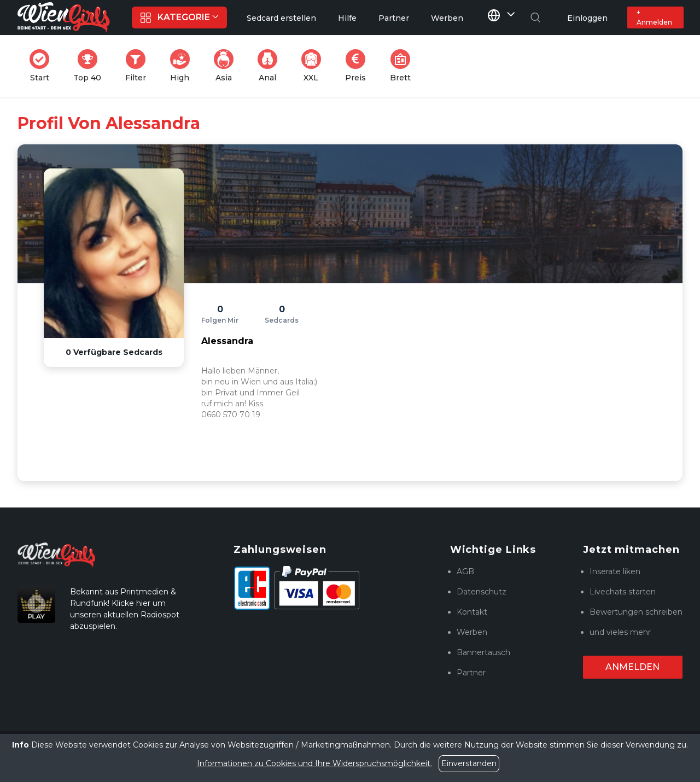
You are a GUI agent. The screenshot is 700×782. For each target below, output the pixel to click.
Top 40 (91, 66)
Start (43, 66)
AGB (465, 571)
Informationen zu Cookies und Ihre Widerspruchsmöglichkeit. (314, 763)
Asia (227, 66)
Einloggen (587, 18)
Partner (471, 673)
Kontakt (472, 612)
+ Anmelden (654, 17)
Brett (404, 66)
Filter (139, 66)
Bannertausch (483, 652)
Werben (472, 632)
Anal (271, 66)
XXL (314, 66)
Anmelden (632, 667)
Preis (359, 66)
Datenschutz (482, 592)
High (183, 66)
